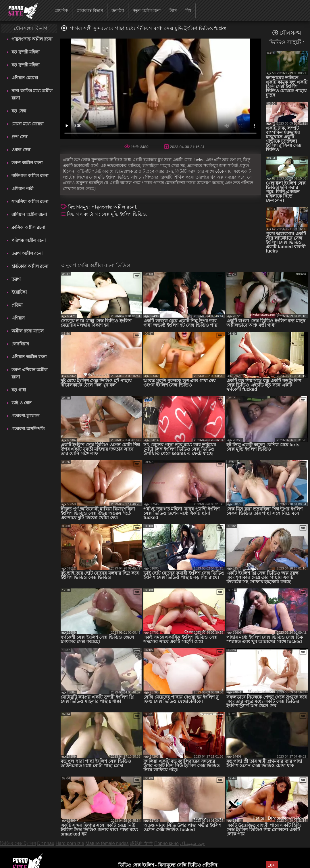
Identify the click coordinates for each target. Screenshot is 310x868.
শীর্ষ (188, 10)
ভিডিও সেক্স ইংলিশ (18, 843)
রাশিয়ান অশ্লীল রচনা (29, 214)
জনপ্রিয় (118, 10)
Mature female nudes (107, 843)
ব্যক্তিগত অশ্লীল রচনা (30, 176)
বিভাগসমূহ (79, 207)
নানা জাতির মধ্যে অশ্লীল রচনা (32, 94)
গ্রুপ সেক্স (19, 137)
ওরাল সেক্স (21, 150)
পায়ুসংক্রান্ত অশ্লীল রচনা (32, 39)
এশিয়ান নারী (22, 189)
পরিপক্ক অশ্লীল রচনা (28, 240)
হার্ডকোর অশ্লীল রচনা (30, 266)
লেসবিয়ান (20, 344)
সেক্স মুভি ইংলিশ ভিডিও (124, 214)
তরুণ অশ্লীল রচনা (27, 163)
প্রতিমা (17, 305)
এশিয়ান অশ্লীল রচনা (29, 357)
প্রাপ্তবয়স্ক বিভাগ (90, 10)
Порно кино (166, 843)
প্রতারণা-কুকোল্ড (25, 416)
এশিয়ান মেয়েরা (25, 78)
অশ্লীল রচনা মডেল (27, 331)
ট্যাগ (173, 10)
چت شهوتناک (192, 843)
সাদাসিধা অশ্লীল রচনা (30, 201)
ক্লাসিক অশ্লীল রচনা (28, 227)
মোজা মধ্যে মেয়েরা (27, 124)
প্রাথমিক (61, 10)
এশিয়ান (18, 318)
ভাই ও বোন (21, 403)
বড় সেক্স (19, 111)
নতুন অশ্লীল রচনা (147, 10)
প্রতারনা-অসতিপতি (28, 429)
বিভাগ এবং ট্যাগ (83, 214)
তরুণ (16, 279)
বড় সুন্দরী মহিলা (25, 52)
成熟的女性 (141, 843)
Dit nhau (46, 843)
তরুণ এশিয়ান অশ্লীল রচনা (29, 373)
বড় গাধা (19, 390)
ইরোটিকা (19, 292)
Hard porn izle (70, 843)
